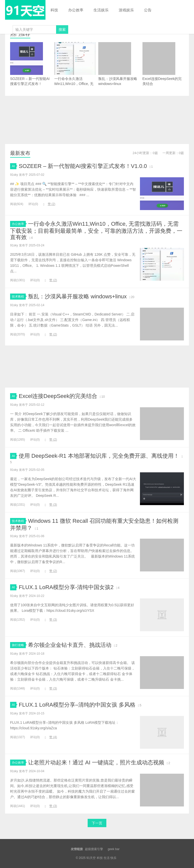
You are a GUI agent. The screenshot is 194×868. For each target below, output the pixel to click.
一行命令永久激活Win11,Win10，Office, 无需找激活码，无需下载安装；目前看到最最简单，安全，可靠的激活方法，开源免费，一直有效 (75, 74)
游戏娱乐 (126, 10)
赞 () (49, 204)
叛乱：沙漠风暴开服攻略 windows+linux (118, 64)
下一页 (97, 823)
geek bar (114, 849)
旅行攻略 (19, 645)
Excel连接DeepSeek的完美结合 (162, 64)
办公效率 (76, 10)
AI (14, 166)
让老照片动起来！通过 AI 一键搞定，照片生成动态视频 (96, 762)
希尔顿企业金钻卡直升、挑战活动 (70, 645)
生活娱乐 (101, 10)
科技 (54, 10)
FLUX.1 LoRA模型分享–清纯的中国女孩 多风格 (77, 705)
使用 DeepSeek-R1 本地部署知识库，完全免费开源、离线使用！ (99, 456)
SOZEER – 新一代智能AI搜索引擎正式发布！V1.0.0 (30, 66)
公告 (148, 10)
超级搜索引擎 (94, 849)
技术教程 (19, 297)
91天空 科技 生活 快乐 (25, 10)
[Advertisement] (97, 120)
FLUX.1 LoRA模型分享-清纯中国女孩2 (66, 587)
